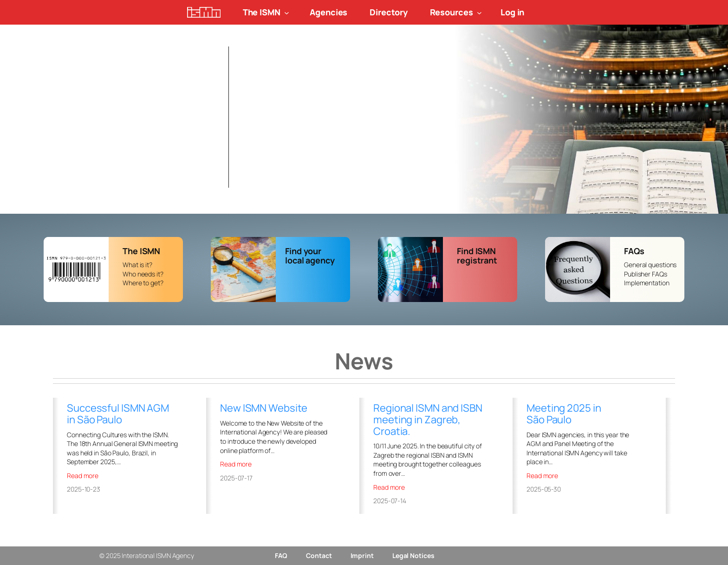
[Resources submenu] (479, 12)
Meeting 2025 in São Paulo (564, 414)
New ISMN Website (264, 408)
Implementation (647, 283)
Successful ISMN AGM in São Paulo (118, 414)
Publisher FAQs (646, 274)
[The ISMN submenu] (287, 12)
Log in (512, 12)
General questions (650, 265)
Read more (83, 476)
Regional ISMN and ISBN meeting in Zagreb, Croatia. (428, 420)
